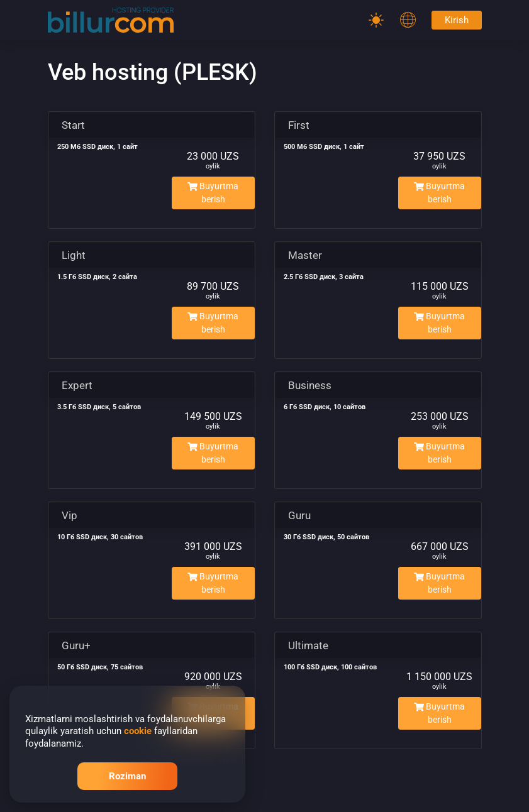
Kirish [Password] (457, 20)
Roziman (127, 776)
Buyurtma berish (213, 193)
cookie (138, 731)
